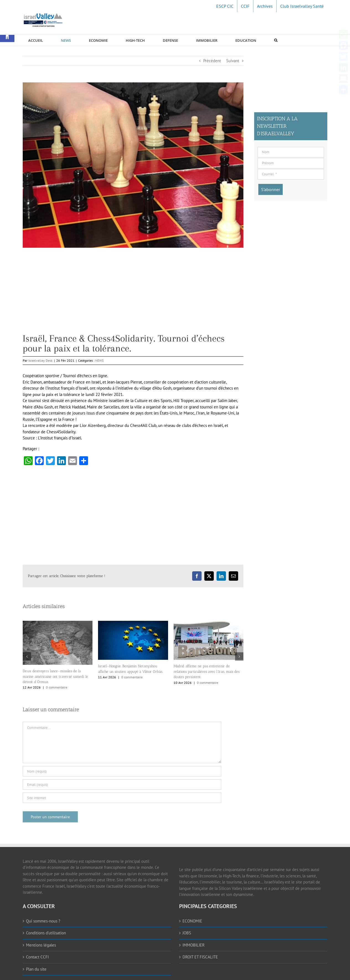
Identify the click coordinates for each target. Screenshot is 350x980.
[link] (225, 6)
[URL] (122, 798)
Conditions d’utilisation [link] (46, 933)
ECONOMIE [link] (192, 921)
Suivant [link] (233, 61)
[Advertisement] (133, 295)
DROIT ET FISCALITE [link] (200, 957)
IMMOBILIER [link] (194, 945)
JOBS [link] (187, 933)
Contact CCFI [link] (37, 957)
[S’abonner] (271, 189)
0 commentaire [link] (57, 687)
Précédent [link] (212, 61)
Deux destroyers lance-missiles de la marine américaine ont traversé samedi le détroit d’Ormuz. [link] (55, 676)
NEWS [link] (99, 360)
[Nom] (291, 152)
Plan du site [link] (36, 969)
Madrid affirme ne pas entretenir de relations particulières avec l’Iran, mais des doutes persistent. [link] (207, 671)
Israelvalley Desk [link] (40, 360)
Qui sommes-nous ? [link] (43, 921)
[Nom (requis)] (122, 771)
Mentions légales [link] (41, 945)
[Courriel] (291, 174)
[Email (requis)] (122, 784)
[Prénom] (291, 163)
